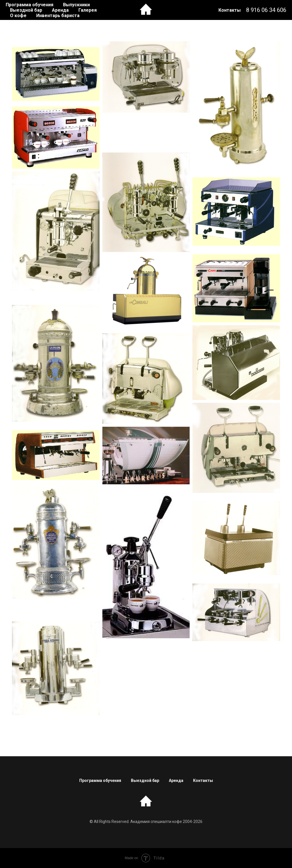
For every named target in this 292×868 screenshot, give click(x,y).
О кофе (18, 16)
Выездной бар (26, 10)
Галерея (88, 10)
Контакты (230, 10)
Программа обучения (30, 5)
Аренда (60, 10)
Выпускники (76, 5)
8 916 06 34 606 (266, 10)
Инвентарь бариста (58, 16)
